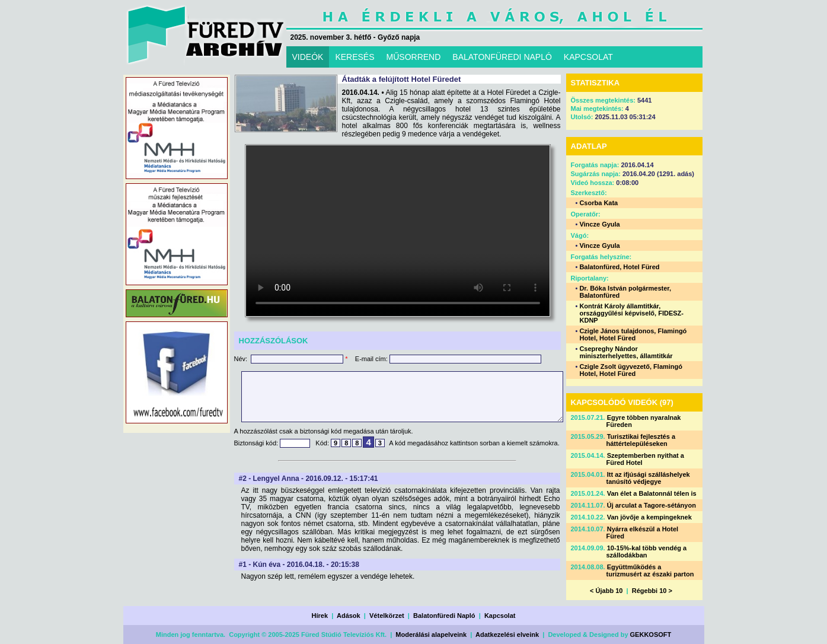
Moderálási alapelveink (431, 635)
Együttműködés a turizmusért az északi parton (650, 570)
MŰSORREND (414, 57)
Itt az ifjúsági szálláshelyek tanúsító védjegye (648, 478)
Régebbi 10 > (652, 591)
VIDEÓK (308, 57)
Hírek (320, 616)
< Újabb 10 (606, 591)
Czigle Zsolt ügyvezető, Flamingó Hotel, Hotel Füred (631, 370)
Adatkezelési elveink (507, 635)
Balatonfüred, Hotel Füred (619, 267)
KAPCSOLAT (588, 57)
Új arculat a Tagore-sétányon (652, 505)
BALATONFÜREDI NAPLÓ (502, 57)
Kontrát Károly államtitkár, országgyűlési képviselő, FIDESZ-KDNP (631, 313)
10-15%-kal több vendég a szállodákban (647, 551)
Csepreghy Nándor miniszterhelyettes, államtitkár (626, 352)
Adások (349, 616)
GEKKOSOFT (651, 635)
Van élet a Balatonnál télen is (652, 493)
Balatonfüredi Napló (444, 616)
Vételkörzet (387, 616)
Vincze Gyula (599, 224)
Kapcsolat (500, 616)
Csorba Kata (598, 203)
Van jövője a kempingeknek (649, 517)
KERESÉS (355, 57)
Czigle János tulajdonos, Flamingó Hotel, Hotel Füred (633, 334)
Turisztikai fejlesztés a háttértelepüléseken (641, 440)
